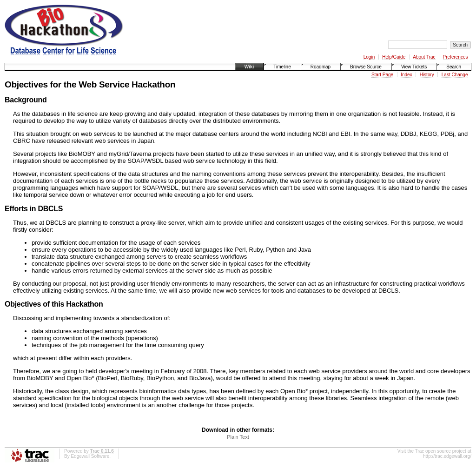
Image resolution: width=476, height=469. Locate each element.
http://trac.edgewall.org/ (447, 456)
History (427, 75)
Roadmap (321, 67)
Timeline (282, 67)
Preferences (456, 57)
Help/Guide (394, 57)
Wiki (249, 67)
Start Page (382, 75)
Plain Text (238, 437)
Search (454, 67)
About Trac (424, 57)
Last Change (455, 75)
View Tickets (414, 67)
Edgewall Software (90, 456)
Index (406, 75)
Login (369, 57)
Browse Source (366, 67)
